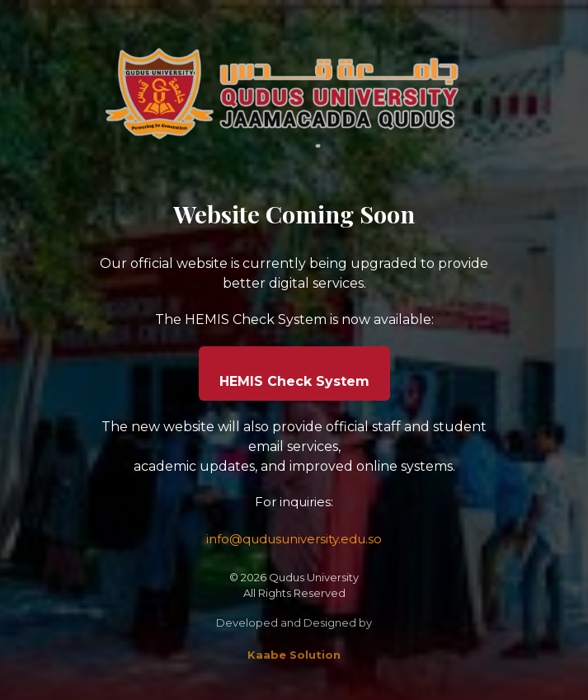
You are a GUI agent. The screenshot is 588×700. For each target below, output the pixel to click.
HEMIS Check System (294, 381)
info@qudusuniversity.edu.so (294, 539)
